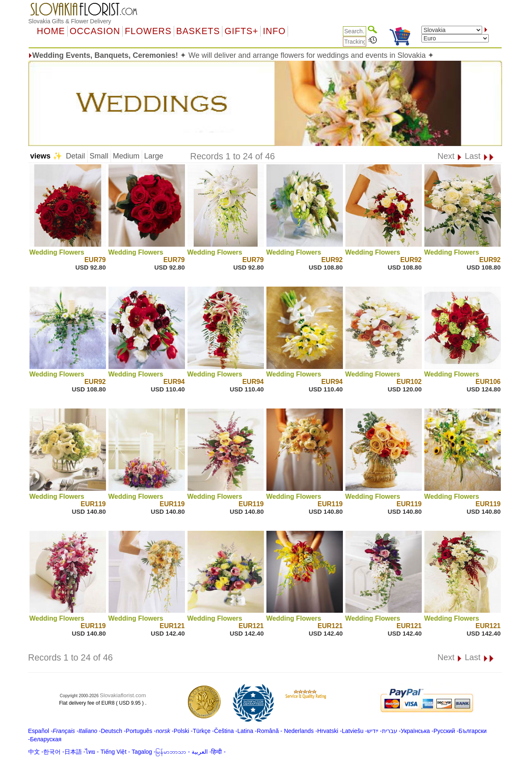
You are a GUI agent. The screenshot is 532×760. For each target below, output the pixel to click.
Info (274, 31)
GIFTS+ (241, 31)
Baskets (198, 31)
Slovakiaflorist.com (123, 695)
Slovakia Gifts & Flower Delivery (70, 21)
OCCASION (95, 31)
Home (51, 31)
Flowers (148, 31)
